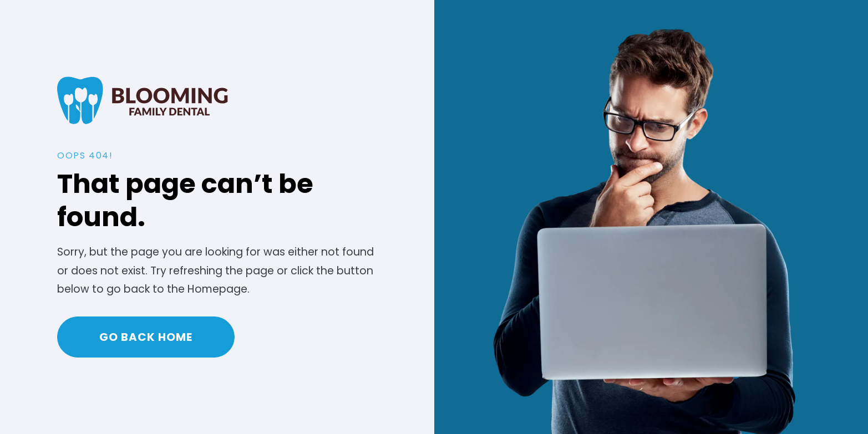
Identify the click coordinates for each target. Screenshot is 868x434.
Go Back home (146, 337)
